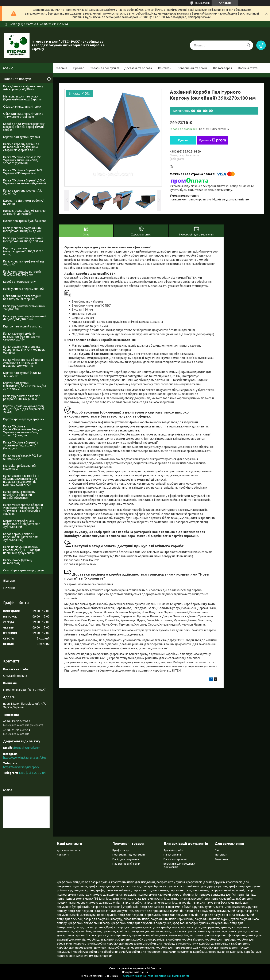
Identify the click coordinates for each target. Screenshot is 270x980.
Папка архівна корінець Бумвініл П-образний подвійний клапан (19, 495)
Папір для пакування (126, 859)
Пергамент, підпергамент (129, 854)
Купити (183, 140)
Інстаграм (221, 854)
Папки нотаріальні (175, 859)
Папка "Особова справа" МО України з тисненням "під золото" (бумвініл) (22, 160)
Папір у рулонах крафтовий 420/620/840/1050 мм (22, 273)
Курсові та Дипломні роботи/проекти (23, 202)
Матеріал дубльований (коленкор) (19, 467)
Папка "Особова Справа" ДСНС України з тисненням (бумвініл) (24, 182)
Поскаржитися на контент (137, 976)
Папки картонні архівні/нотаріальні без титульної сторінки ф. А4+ (22, 337)
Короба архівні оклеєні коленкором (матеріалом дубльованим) (21, 537)
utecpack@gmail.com (26, 748)
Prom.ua (156, 968)
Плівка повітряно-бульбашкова (25, 221)
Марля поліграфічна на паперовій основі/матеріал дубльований (22, 524)
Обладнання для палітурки (22, 107)
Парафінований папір (126, 864)
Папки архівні (172, 854)
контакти (63, 854)
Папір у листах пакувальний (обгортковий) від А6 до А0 (22, 230)
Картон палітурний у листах (22, 326)
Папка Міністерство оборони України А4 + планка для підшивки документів (23, 363)
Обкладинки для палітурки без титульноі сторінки (22, 297)
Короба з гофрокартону (19, 282)
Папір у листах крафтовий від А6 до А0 (24, 263)
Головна (61, 68)
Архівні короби (173, 850)
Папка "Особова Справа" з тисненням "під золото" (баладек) (21, 445)
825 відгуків (202, 3)
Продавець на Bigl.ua (135, 972)
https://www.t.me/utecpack (21, 767)
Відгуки (9, 581)
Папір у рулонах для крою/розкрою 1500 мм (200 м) (21, 397)
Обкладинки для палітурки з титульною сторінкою (23, 115)
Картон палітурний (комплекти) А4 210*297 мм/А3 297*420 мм (25, 386)
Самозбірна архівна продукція (24, 570)
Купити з (213, 140)
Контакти (165, 68)
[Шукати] (248, 45)
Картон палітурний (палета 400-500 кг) (22, 374)
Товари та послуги (103, 68)
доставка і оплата (69, 850)
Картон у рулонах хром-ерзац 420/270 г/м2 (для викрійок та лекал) (24, 409)
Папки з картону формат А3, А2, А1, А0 (22, 192)
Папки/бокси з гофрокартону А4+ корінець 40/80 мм (23, 88)
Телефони (221, 859)
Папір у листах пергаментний (23, 289)
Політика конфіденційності (172, 976)
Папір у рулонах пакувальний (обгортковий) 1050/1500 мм (23, 240)
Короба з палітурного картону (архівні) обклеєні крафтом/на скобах (24, 127)
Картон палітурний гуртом (22, 137)
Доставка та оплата (138, 68)
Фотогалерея (223, 68)
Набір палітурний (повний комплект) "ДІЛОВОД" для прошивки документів (22, 550)
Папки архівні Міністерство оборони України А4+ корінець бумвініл (24, 350)
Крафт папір (121, 850)
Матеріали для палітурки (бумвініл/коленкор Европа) (22, 98)
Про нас (79, 68)
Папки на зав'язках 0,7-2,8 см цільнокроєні (23, 457)
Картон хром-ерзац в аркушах (24, 419)
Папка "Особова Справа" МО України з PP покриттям (23, 172)
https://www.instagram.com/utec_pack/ (26, 758)
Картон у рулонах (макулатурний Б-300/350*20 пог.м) (23, 251)
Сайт (218, 850)
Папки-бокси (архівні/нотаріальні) (18, 562)
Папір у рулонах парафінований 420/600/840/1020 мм (25, 318)
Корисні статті (248, 68)
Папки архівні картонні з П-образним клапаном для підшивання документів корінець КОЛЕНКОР (21, 480)
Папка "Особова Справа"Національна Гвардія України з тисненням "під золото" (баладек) (23, 431)
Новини (9, 588)
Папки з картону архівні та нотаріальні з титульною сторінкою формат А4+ (21, 147)
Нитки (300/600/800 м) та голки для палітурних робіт (25, 212)
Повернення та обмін (192, 68)
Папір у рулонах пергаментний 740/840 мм (24, 308)
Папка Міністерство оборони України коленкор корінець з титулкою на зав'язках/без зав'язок (23, 509)
